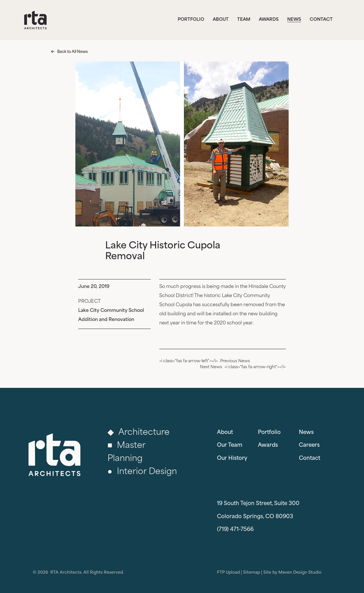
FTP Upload (228, 573)
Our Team (230, 445)
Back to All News (73, 52)
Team (244, 20)
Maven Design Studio (300, 573)
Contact (321, 20)
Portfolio (191, 20)
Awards (269, 20)
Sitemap (252, 573)
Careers (309, 445)
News (294, 20)
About (221, 20)
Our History (232, 459)
